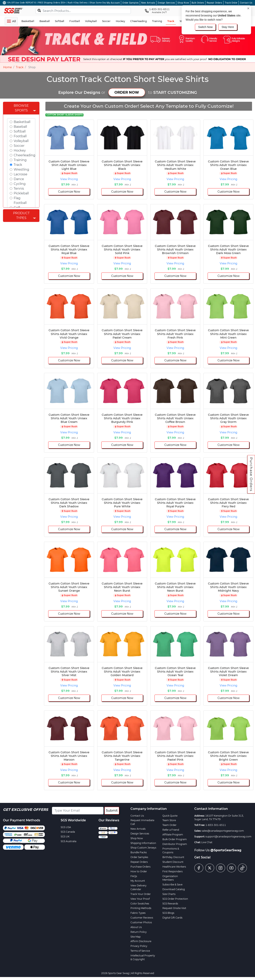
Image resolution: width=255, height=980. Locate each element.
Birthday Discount (173, 857)
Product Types (21, 215)
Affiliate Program (173, 835)
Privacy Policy (139, 946)
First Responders (173, 871)
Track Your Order (141, 894)
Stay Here (228, 27)
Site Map (136, 937)
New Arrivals (148, 3)
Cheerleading (24, 155)
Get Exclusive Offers (25, 810)
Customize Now (69, 192)
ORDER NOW (127, 92)
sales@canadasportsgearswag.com (223, 831)
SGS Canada (68, 832)
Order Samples (130, 3)
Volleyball (21, 141)
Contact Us (246, 3)
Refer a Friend (171, 830)
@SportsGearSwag (226, 850)
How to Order (139, 871)
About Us (136, 927)
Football (20, 136)
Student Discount (173, 862)
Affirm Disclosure (141, 941)
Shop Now (183, 3)
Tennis (19, 189)
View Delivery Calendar (139, 887)
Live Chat (207, 842)
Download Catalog (174, 889)
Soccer (19, 146)
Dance (19, 179)
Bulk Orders (198, 3)
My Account (113, 3)
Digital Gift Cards (172, 918)
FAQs (134, 876)
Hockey (20, 150)
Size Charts (169, 894)
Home (7, 67)
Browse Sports (21, 108)
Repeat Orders (214, 3)
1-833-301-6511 (216, 825)
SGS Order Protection (175, 899)
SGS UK (65, 837)
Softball (20, 131)
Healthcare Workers (174, 867)
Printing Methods (141, 908)
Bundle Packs (139, 852)
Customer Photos (141, 922)
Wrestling (21, 169)
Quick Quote (170, 816)
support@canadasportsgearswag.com (228, 837)
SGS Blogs (168, 913)
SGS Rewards (170, 904)
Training (20, 160)
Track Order (231, 3)
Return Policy (139, 932)
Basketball (22, 122)
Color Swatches (140, 904)
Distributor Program (175, 844)
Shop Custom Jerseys (143, 848)
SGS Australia (69, 841)
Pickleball (21, 193)
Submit (112, 811)
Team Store (169, 820)
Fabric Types (138, 913)
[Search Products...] (83, 11)
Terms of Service (140, 951)
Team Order (169, 825)
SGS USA (66, 827)
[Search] (39, 10)
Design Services (166, 3)
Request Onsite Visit (174, 908)
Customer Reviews (142, 918)
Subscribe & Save (172, 884)
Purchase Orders (251, 474)
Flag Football (20, 200)
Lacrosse (21, 174)
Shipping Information (143, 843)
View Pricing (69, 179)
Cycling (20, 184)
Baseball (20, 127)
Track (20, 67)
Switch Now (205, 27)
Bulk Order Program (175, 839)
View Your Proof (140, 899)
